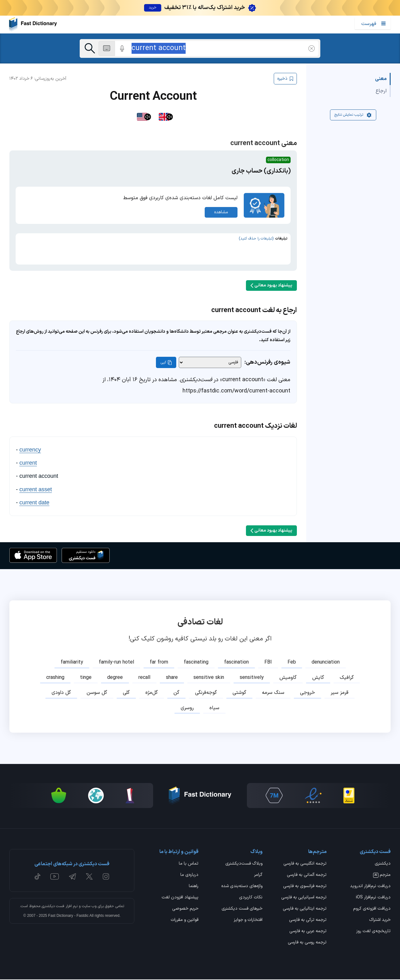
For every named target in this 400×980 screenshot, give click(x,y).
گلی (126, 693)
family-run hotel (116, 663)
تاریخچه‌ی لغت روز (373, 932)
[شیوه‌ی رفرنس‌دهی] (210, 363)
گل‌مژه (152, 693)
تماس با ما (189, 864)
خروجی (307, 693)
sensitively (252, 678)
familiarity (72, 663)
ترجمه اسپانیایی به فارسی (304, 898)
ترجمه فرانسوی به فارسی (305, 887)
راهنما (194, 887)
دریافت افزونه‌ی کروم (372, 910)
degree (115, 678)
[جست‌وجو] (90, 48)
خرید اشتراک (380, 921)
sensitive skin (209, 678)
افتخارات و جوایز (248, 921)
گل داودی (61, 693)
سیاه (214, 708)
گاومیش (288, 678)
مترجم (382, 876)
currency (30, 450)
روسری (187, 708)
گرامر (258, 876)
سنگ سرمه (273, 693)
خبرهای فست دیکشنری (242, 910)
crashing (55, 678)
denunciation (326, 663)
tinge (86, 678)
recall (144, 678)
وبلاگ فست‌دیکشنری (244, 864)
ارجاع (381, 91)
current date (34, 503)
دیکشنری (383, 864)
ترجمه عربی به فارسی (308, 932)
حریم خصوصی (185, 910)
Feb (292, 663)
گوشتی (239, 693)
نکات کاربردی (251, 898)
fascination (236, 663)
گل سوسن (97, 693)
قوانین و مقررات (185, 921)
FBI (268, 663)
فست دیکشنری (53, 907)
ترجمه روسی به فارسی (307, 943)
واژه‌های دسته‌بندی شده (242, 887)
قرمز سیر (340, 693)
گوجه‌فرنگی (206, 693)
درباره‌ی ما (189, 876)
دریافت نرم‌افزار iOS (373, 898)
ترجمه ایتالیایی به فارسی (305, 910)
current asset (36, 490)
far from (159, 663)
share (172, 678)
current (28, 463)
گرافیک (347, 678)
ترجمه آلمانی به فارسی (307, 876)
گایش (318, 678)
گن (176, 693)
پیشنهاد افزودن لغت (180, 898)
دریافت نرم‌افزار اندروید (370, 887)
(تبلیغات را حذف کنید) (256, 239)
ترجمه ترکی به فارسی (308, 921)
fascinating (196, 663)
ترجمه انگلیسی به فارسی (305, 864)
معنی (381, 79)
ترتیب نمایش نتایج (353, 115)
